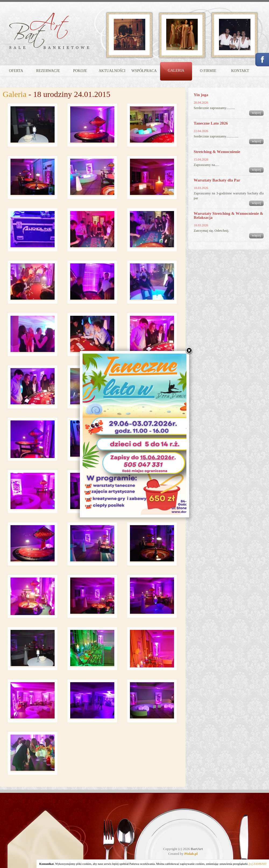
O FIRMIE (208, 71)
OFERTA (16, 71)
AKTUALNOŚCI (112, 71)
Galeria (15, 94)
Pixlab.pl (191, 854)
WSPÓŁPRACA (144, 71)
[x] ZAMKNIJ (258, 864)
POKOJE (80, 71)
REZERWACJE (48, 71)
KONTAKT (240, 71)
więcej (256, 113)
